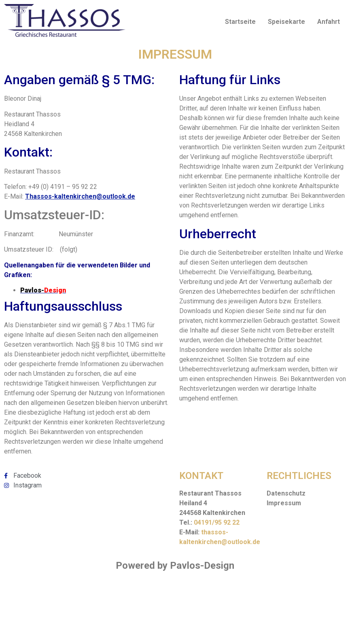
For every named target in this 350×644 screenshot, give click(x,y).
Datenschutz (286, 493)
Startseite (240, 22)
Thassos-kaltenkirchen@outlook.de (80, 196)
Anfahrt (329, 22)
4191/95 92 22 (218, 522)
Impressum (284, 503)
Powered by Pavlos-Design (175, 566)
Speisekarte (286, 22)
